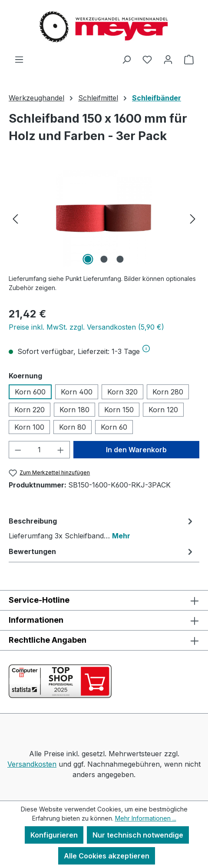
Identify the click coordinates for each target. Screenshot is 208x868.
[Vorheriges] (15, 218)
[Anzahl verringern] (18, 450)
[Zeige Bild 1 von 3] (88, 259)
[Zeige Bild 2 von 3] (104, 259)
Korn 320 (122, 392)
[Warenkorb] (189, 59)
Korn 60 (114, 427)
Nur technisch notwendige (138, 835)
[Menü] (19, 59)
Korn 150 (119, 410)
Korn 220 (30, 410)
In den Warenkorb (136, 450)
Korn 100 (29, 427)
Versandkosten (32, 764)
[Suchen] (126, 59)
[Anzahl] (40, 450)
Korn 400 (77, 392)
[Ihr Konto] (168, 59)
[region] (104, 218)
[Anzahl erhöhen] (61, 450)
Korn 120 (163, 410)
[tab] (102, 528)
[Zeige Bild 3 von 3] (120, 259)
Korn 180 (74, 410)
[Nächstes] (193, 218)
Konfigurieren (54, 835)
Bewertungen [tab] (102, 551)
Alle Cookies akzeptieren (107, 856)
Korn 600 (30, 392)
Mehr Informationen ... (146, 818)
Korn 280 (168, 392)
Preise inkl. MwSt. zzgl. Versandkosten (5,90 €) (86, 327)
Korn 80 (73, 427)
